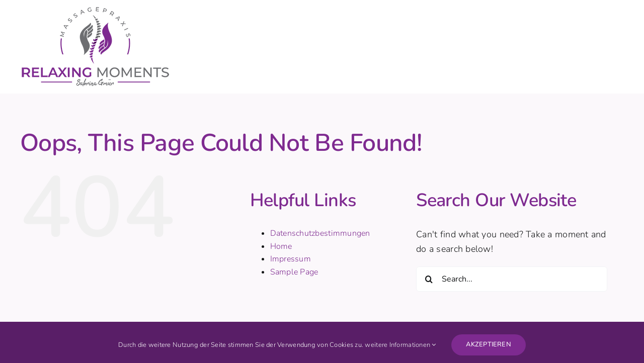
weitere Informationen (400, 345)
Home (281, 246)
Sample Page (294, 272)
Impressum (291, 259)
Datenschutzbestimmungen (320, 233)
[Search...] (512, 279)
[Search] (429, 279)
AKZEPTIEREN (489, 344)
